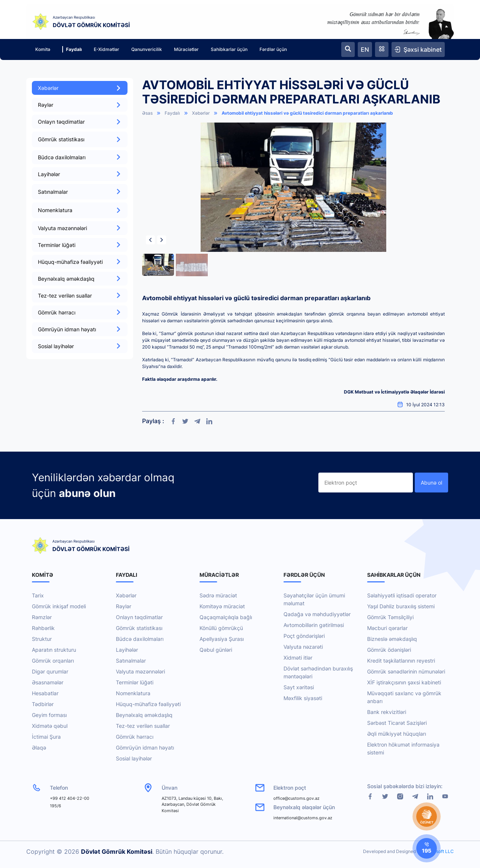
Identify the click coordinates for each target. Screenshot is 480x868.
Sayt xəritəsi (299, 687)
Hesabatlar (45, 693)
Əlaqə (39, 748)
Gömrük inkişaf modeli (59, 606)
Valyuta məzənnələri (80, 228)
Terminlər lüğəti (80, 245)
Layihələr (80, 174)
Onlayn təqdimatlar (80, 122)
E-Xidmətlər (106, 49)
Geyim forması (49, 715)
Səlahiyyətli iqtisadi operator (402, 595)
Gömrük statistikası (139, 628)
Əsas (147, 113)
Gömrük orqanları (53, 661)
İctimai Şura (46, 737)
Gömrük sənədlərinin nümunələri (406, 671)
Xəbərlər (80, 88)
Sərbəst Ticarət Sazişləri (397, 723)
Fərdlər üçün (273, 49)
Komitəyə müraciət (222, 606)
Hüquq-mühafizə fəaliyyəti (80, 262)
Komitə (43, 49)
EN (365, 49)
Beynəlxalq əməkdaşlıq (80, 279)
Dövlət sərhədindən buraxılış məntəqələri (318, 672)
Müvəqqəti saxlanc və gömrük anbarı (404, 697)
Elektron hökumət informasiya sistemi (403, 748)
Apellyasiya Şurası (222, 639)
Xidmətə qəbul (50, 726)
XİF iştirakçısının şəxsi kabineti (404, 682)
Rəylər (80, 105)
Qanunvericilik (147, 49)
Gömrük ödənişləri (389, 650)
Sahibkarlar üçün (229, 49)
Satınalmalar (131, 661)
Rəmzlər (42, 617)
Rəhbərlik (43, 628)
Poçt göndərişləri (304, 636)
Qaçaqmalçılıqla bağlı (226, 617)
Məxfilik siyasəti (303, 698)
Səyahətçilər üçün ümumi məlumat (314, 599)
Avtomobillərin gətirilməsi (314, 625)
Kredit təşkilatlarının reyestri (401, 661)
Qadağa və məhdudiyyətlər (317, 614)
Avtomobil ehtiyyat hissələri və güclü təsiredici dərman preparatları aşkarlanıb (307, 113)
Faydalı (72, 49)
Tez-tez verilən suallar (80, 296)
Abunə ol (431, 483)
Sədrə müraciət (218, 595)
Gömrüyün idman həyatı (80, 329)
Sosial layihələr (80, 346)
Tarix (38, 595)
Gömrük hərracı (80, 312)
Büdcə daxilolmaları (80, 157)
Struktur (42, 639)
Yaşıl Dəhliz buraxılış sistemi (401, 606)
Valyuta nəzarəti (303, 647)
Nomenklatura (133, 693)
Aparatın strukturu (54, 650)
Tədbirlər (43, 704)
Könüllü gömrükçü (221, 628)
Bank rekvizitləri (387, 712)
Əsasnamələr (48, 682)
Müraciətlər (186, 49)
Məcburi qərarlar (387, 628)
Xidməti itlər (298, 658)
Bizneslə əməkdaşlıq (392, 639)
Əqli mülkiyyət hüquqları (397, 734)
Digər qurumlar (50, 671)
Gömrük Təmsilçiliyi (390, 617)
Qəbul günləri (216, 650)
